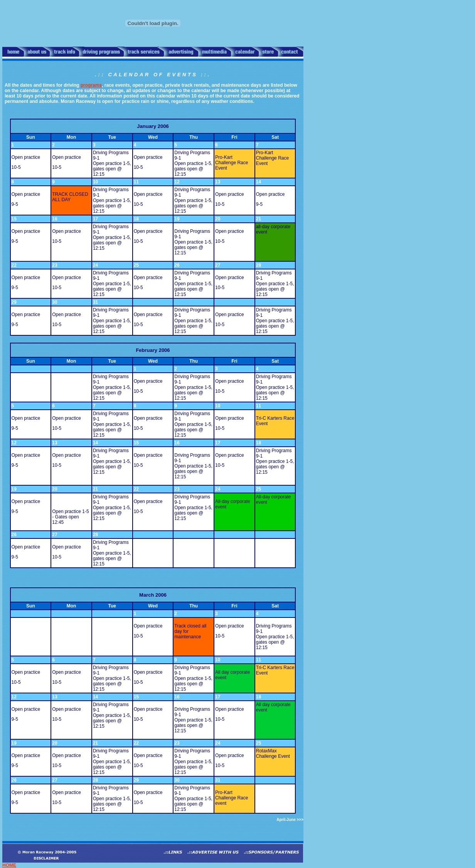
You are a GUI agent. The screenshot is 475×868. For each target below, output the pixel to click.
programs (91, 85)
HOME (9, 865)
